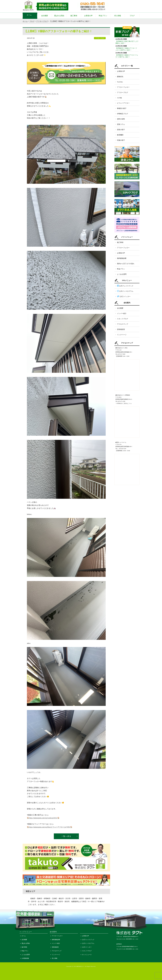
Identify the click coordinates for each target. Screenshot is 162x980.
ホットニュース (87, 955)
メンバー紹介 (122, 313)
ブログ (132, 16)
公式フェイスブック (125, 286)
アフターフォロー (123, 87)
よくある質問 (122, 274)
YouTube (120, 82)
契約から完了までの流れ (126, 264)
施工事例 (74, 16)
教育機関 (120, 135)
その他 (119, 98)
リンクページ (122, 335)
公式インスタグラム (125, 291)
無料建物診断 (122, 258)
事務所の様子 (122, 108)
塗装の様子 (121, 130)
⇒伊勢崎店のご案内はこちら (124, 403)
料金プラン (103, 16)
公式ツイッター (124, 296)
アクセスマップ (123, 324)
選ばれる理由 (59, 16)
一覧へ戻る (66, 836)
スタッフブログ (123, 319)
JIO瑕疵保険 (25, 958)
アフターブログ (42, 21)
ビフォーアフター (123, 103)
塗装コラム (121, 124)
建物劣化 (120, 77)
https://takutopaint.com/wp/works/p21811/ (43, 818)
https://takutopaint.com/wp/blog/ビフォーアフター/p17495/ (50, 827)
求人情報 (118, 16)
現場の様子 (121, 140)
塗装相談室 (121, 329)
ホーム (30, 16)
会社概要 (45, 16)
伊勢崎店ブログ (123, 114)
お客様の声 (88, 16)
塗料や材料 (121, 119)
